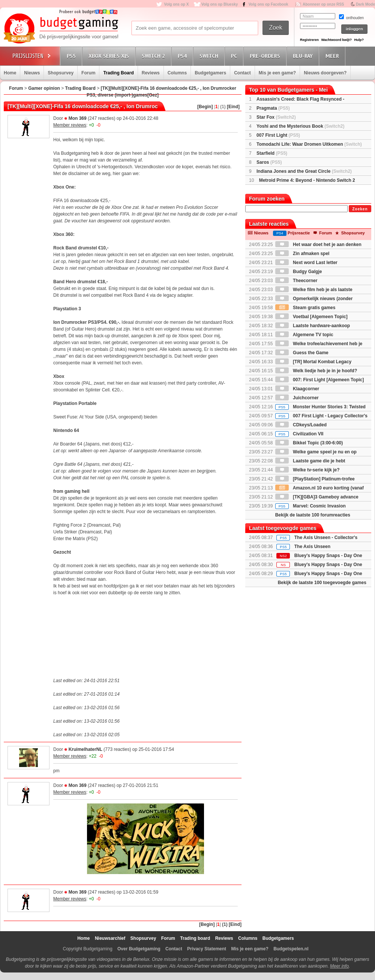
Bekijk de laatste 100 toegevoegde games (322, 583)
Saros (269, 162)
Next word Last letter (306, 263)
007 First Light (278, 135)
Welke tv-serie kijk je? (307, 470)
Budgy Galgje (299, 272)
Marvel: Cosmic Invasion (310, 506)
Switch (210, 56)
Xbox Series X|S (110, 56)
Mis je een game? (277, 73)
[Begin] (205, 107)
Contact (242, 73)
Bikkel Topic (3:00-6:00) (309, 443)
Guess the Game (302, 353)
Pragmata (273, 108)
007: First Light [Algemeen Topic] (319, 380)
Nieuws (32, 73)
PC (235, 56)
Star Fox (276, 117)
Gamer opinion (44, 88)
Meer (333, 56)
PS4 (183, 56)
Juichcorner (297, 398)
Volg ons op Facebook (268, 4)
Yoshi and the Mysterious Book (300, 126)
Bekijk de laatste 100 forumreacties (313, 515)
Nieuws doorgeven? (325, 73)
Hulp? (359, 40)
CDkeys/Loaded (301, 425)
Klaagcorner (297, 389)
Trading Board (118, 73)
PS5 (72, 56)
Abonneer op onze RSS (323, 4)
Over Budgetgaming (139, 949)
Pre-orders (266, 56)
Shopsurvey (61, 73)
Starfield (272, 153)
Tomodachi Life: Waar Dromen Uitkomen (309, 144)
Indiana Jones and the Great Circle (304, 171)
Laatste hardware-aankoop (313, 326)
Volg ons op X (176, 4)
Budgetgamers (210, 73)
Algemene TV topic (304, 335)
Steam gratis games (305, 308)
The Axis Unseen (312, 547)
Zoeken (360, 209)
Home (10, 73)
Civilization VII (299, 434)
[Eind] (233, 107)
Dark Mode (365, 4)
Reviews (151, 73)
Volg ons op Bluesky (220, 4)
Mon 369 (78, 118)
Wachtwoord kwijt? (336, 40)
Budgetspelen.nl (291, 949)
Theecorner (296, 281)
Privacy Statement (207, 949)
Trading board (195, 938)
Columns (177, 73)
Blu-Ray (304, 56)
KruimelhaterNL (85, 749)
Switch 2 (154, 56)
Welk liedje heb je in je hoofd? (316, 371)
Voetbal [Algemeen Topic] (311, 317)
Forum (88, 73)
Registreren (309, 40)
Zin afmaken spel (302, 254)
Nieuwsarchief (110, 938)
